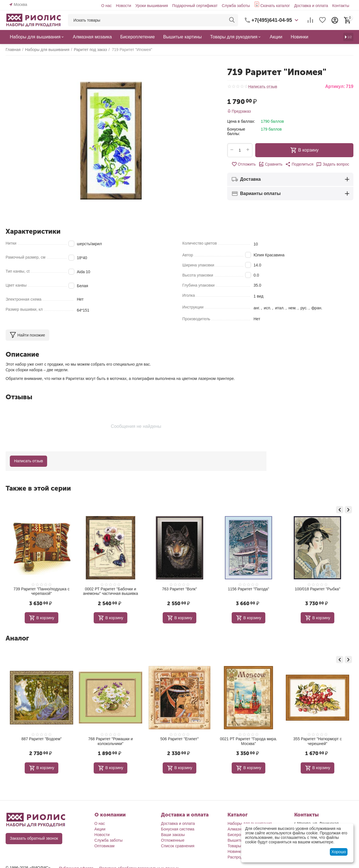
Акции (100, 829)
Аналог (17, 638)
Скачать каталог (275, 6)
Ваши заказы (173, 835)
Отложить (244, 164)
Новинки (235, 851)
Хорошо (339, 852)
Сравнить (271, 164)
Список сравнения (178, 846)
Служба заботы (236, 6)
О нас (106, 6)
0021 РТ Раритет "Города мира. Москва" (283, 741)
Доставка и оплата (311, 6)
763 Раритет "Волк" (214, 589)
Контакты (341, 6)
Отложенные (173, 840)
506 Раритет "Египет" (214, 739)
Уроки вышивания (151, 6)
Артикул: (335, 86)
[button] (299, 164)
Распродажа (239, 857)
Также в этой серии (38, 488)
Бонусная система (178, 829)
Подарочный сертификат (195, 6)
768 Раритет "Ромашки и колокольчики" (145, 741)
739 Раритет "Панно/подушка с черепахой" (76, 591)
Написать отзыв (263, 87)
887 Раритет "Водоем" (76, 739)
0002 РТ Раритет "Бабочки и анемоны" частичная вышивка (145, 591)
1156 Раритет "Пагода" (283, 589)
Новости (123, 6)
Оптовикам (105, 846)
